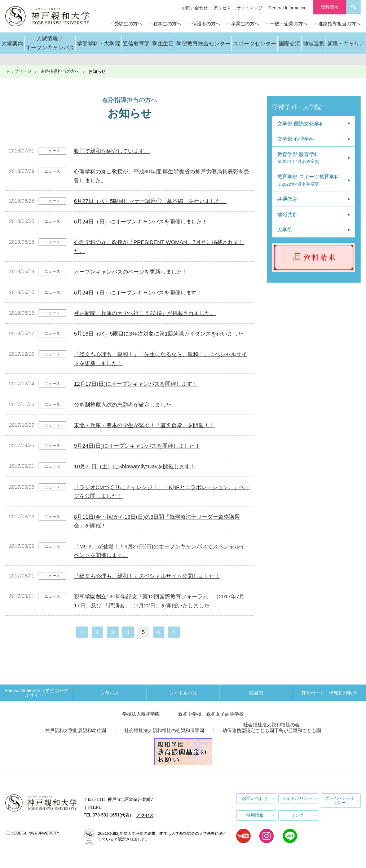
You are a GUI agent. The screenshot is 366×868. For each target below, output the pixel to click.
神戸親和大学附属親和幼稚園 (76, 730)
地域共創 (287, 214)
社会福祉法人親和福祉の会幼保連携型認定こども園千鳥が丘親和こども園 (272, 728)
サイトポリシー (297, 798)
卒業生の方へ (245, 24)
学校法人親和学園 (141, 714)
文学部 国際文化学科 (301, 124)
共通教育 (287, 199)
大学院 (285, 230)
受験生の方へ (128, 24)
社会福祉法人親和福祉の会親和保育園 (164, 730)
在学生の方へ (167, 24)
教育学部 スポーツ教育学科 (308, 180)
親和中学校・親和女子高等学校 (211, 714)
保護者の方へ (206, 24)
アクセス (222, 8)
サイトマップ (250, 8)
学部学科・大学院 (297, 107)
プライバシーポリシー (339, 801)
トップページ (18, 71)
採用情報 (255, 815)
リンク (297, 815)
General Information (287, 8)
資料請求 (330, 7)
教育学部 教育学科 (298, 158)
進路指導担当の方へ (339, 24)
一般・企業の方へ (289, 24)
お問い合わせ (195, 8)
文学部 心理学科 (296, 139)
